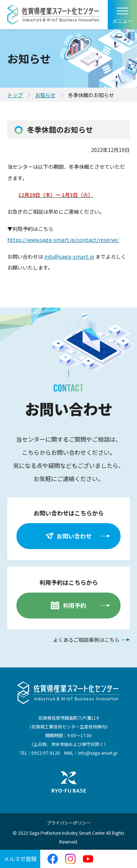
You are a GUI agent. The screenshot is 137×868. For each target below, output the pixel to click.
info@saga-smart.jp (98, 753)
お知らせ (45, 95)
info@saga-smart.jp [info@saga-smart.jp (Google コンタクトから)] (69, 256)
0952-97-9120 (46, 753)
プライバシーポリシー (69, 823)
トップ (15, 95)
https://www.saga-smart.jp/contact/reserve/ (63, 240)
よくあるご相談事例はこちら (86, 640)
